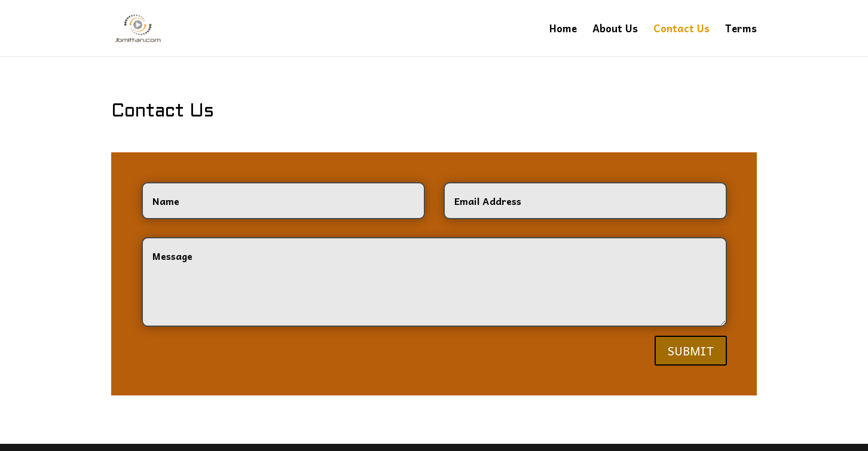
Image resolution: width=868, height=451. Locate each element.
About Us (620, 29)
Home (567, 29)
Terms (742, 29)
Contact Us (684, 29)
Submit (691, 346)
